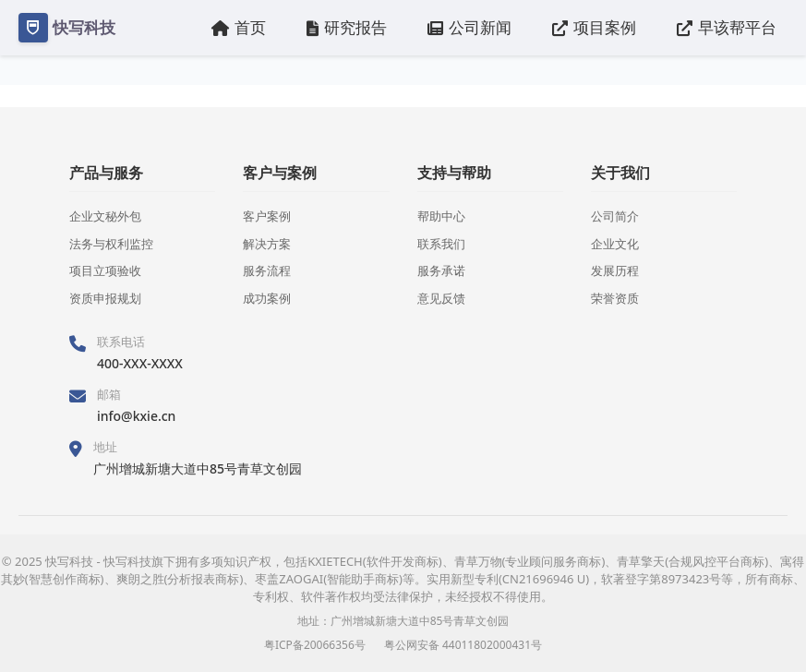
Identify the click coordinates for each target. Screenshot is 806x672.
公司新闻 (469, 27)
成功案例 (267, 298)
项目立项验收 (105, 270)
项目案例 (594, 27)
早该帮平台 (727, 27)
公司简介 (615, 216)
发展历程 (615, 270)
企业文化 (615, 244)
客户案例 (267, 216)
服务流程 (267, 270)
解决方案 (267, 244)
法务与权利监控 (111, 244)
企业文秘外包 (105, 216)
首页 (239, 27)
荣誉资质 (615, 298)
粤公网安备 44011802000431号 (463, 645)
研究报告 (347, 27)
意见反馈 (441, 298)
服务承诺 (441, 270)
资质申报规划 (105, 298)
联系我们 (441, 244)
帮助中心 (441, 216)
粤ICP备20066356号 (315, 645)
